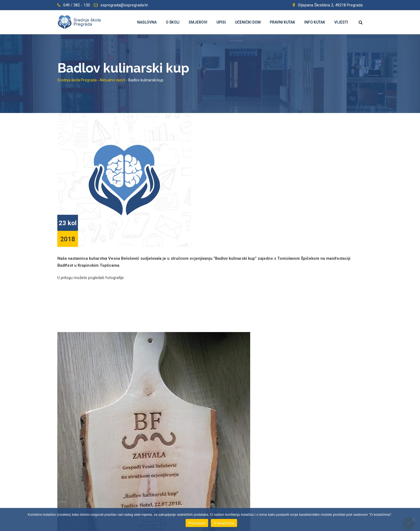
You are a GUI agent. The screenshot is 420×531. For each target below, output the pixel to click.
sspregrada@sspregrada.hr (124, 5)
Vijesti (341, 22)
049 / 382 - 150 (77, 5)
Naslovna (147, 22)
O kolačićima (224, 523)
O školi (173, 22)
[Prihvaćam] (413, 519)
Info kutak (315, 22)
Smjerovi (198, 22)
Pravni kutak (282, 22)
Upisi (221, 22)
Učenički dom (248, 22)
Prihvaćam (197, 523)
